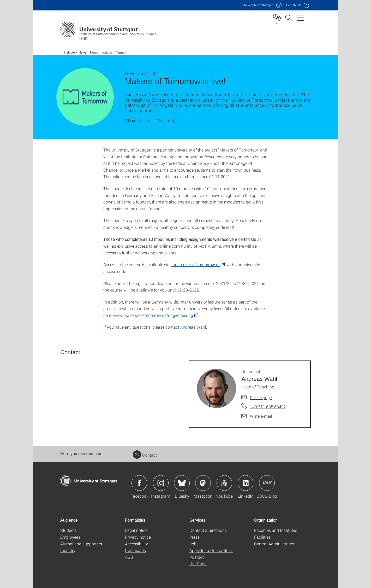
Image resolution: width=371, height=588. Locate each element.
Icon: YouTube (224, 483)
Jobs (194, 544)
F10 (294, 5)
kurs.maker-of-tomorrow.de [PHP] (196, 264)
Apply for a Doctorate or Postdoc (211, 554)
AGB (129, 557)
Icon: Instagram (161, 483)
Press (195, 537)
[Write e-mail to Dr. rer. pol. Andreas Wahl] (257, 416)
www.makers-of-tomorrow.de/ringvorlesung (153, 315)
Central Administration (275, 544)
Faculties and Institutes (276, 530)
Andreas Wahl (193, 327)
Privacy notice (138, 537)
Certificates (135, 550)
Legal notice (136, 530)
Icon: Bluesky (182, 483)
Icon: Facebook (139, 483)
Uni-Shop (198, 564)
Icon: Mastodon (203, 483)
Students (68, 530)
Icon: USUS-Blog (267, 483)
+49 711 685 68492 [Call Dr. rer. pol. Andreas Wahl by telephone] (268, 407)
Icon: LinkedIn (246, 483)
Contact (145, 455)
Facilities (262, 537)
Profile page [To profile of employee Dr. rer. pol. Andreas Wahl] (261, 397)
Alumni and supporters (81, 544)
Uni (258, 5)
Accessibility (136, 544)
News (82, 53)
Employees (70, 537)
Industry (68, 550)
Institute (69, 53)
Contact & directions (208, 530)
